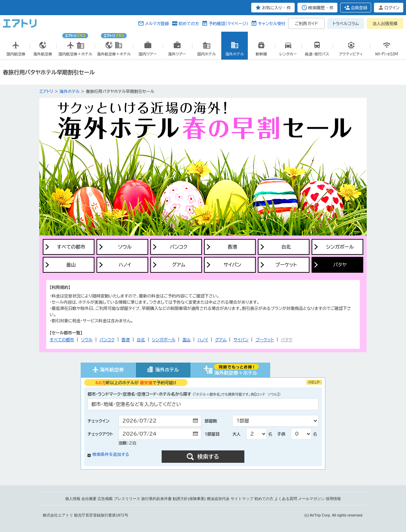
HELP (314, 382)
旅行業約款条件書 (156, 499)
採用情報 (333, 499)
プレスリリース (127, 499)
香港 (126, 340)
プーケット (265, 340)
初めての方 (189, 23)
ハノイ (203, 340)
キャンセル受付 (272, 23)
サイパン (241, 340)
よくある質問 (286, 499)
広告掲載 (105, 499)
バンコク (107, 340)
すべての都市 (62, 340)
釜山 (186, 340)
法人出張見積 (385, 23)
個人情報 (73, 499)
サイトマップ (242, 499)
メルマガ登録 (157, 23)
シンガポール (164, 340)
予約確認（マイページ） (228, 23)
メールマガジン (311, 499)
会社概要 (89, 499)
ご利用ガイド (307, 23)
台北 (141, 340)
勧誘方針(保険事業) (189, 499)
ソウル (87, 340)
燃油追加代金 (218, 499)
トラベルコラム (346, 23)
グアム (221, 340)
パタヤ (287, 340)
